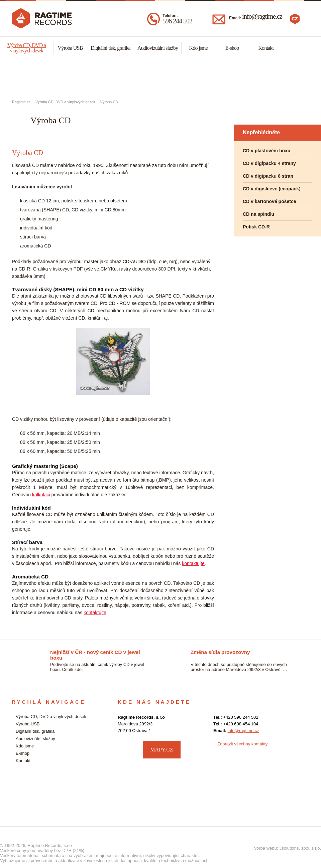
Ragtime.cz (21, 102)
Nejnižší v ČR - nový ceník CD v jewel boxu (95, 653)
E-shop (232, 48)
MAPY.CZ (162, 750)
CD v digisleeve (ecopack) (272, 189)
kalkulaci (41, 495)
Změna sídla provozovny (220, 652)
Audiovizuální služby (158, 48)
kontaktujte (193, 563)
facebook (303, 749)
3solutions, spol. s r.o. (300, 848)
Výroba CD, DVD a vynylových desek (53, 77)
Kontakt (266, 48)
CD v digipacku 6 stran (268, 176)
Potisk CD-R (256, 227)
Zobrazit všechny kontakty (242, 744)
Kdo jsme (198, 48)
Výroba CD (109, 102)
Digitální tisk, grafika (111, 48)
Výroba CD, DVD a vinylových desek (27, 48)
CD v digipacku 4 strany (269, 163)
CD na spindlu (258, 214)
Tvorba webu (264, 848)
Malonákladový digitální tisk (160, 77)
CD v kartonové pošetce (270, 201)
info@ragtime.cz (262, 16)
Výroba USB (70, 48)
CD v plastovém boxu (266, 151)
